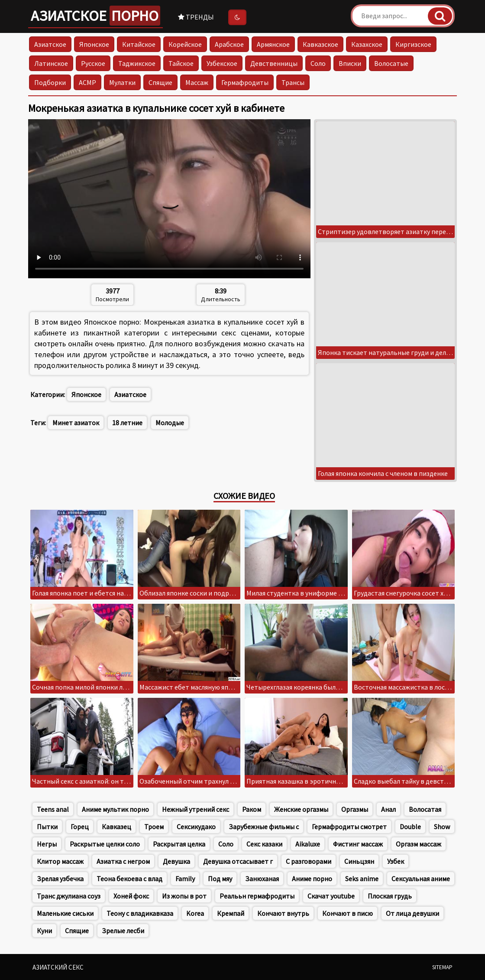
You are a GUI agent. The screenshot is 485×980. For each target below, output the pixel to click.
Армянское (273, 44)
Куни (44, 931)
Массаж (197, 82)
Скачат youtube (331, 896)
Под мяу (220, 879)
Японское (94, 44)
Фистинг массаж (358, 844)
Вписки (350, 63)
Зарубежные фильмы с (264, 827)
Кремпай (231, 913)
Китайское (139, 44)
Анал (388, 809)
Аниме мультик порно (115, 809)
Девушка (176, 861)
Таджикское (137, 63)
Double (410, 827)
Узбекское (222, 63)
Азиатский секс (58, 967)
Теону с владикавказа (140, 913)
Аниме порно (312, 879)
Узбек (396, 861)
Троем (154, 827)
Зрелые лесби (123, 931)
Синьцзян (359, 861)
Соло (318, 63)
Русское (93, 63)
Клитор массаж (60, 861)
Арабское (229, 44)
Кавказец (116, 827)
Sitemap (442, 967)
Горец (80, 827)
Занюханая (262, 879)
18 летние (127, 423)
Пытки (47, 827)
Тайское (181, 63)
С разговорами (309, 861)
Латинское (51, 63)
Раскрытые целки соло (105, 844)
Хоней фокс (131, 896)
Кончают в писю (348, 913)
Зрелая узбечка (60, 879)
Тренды (196, 17)
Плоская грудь (390, 896)
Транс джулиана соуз (69, 896)
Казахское (367, 44)
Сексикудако (196, 827)
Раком (252, 809)
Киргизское (413, 44)
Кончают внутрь (283, 913)
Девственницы (274, 63)
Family (185, 879)
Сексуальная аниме (421, 879)
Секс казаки (264, 844)
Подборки (50, 82)
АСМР (87, 82)
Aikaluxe (308, 844)
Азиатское (95, 16)
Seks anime (362, 879)
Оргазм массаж (419, 844)
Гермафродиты (245, 82)
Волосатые (391, 63)
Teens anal (53, 809)
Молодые (170, 423)
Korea (195, 913)
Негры (47, 844)
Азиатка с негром (123, 861)
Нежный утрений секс (196, 809)
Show (442, 827)
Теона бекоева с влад (129, 879)
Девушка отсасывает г (238, 861)
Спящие (160, 82)
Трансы (293, 82)
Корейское (185, 44)
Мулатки (122, 82)
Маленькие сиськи (65, 913)
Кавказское (320, 44)
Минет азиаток (76, 423)
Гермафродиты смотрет (349, 827)
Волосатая (425, 809)
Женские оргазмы (301, 809)
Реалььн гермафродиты (257, 896)
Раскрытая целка (179, 844)
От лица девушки (412, 913)
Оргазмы (355, 809)
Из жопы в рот (184, 896)
